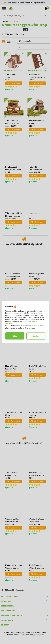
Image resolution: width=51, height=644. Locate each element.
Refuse (35, 326)
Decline (36, 336)
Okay (15, 336)
